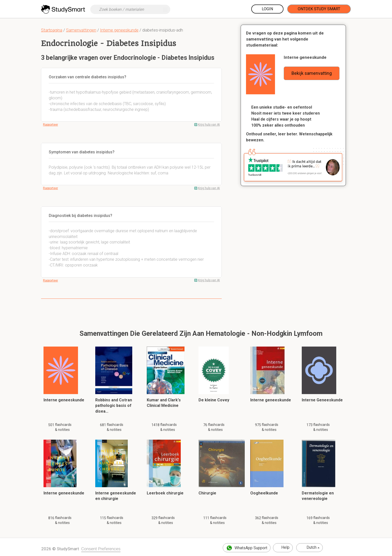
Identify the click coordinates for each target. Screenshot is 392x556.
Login (267, 9)
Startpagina (52, 30)
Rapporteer (50, 125)
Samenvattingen (81, 30)
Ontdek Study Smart (319, 9)
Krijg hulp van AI (209, 125)
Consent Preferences (101, 549)
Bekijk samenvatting (312, 73)
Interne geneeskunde (119, 30)
